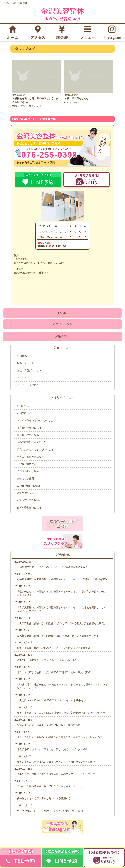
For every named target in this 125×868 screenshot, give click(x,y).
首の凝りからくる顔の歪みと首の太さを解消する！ (45, 798)
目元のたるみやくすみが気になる (35, 449)
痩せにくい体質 (25, 478)
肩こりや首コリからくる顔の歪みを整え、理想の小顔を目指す (51, 811)
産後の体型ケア (25, 493)
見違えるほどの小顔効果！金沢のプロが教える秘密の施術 (49, 725)
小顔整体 (22, 356)
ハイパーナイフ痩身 (28, 385)
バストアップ (24, 378)
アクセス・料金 (62, 324)
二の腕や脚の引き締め (29, 486)
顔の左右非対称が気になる (32, 442)
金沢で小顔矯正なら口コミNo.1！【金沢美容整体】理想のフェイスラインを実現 (61, 713)
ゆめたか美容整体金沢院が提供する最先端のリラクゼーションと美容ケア (57, 774)
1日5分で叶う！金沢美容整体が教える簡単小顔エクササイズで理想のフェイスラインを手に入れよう (62, 686)
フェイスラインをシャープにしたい (36, 420)
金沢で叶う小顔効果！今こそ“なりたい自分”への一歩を (47, 660)
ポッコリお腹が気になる (30, 457)
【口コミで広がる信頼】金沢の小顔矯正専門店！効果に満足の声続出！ (56, 672)
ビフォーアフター (21, 106)
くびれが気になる (27, 464)
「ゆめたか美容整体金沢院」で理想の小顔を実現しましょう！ (51, 786)
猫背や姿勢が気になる (29, 508)
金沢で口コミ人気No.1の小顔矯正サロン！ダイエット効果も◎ (51, 700)
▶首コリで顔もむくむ (76, 98)
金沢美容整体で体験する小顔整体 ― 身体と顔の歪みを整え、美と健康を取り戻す (62, 623)
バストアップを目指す (29, 500)
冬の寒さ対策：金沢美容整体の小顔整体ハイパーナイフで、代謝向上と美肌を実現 (62, 579)
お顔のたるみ (24, 406)
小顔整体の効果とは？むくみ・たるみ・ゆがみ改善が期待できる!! (53, 567)
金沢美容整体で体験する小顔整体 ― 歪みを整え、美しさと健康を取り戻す (58, 636)
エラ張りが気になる (28, 435)
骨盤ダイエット (36, 106)
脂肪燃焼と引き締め (28, 471)
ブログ (69, 102)
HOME (62, 313)
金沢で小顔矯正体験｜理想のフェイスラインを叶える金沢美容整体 (54, 648)
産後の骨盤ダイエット (29, 370)
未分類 (76, 102)
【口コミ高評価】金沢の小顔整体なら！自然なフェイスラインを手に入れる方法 (61, 737)
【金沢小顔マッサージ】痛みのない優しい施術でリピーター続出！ (54, 749)
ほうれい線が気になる (29, 428)
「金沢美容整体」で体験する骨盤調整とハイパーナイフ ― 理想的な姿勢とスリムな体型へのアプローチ (62, 609)
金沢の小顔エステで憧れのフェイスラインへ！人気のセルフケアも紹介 (56, 762)
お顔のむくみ (24, 413)
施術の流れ (62, 336)
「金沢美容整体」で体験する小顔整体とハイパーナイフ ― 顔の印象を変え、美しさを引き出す (62, 593)
